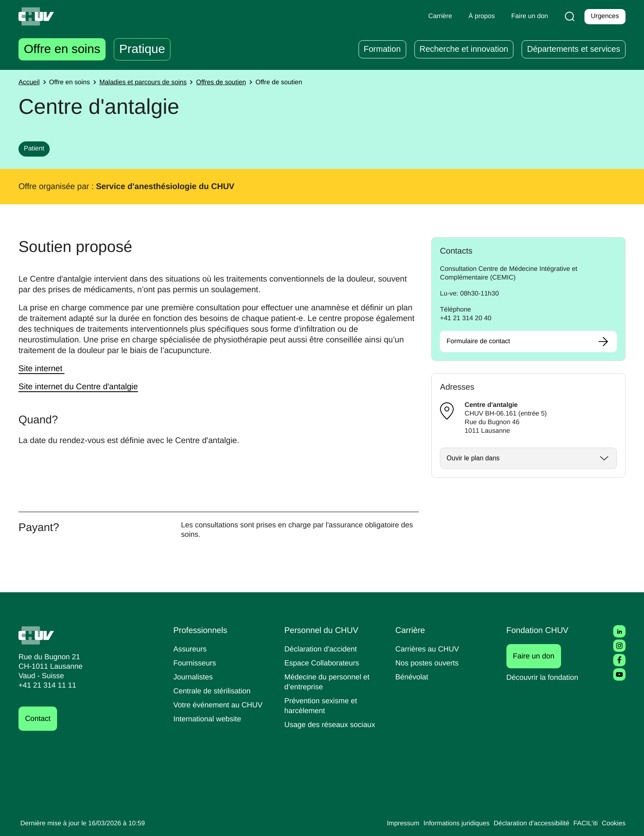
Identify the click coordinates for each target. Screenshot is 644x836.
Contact (39, 719)
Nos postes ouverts (429, 663)
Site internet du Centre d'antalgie (83, 387)
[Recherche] (568, 16)
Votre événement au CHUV (221, 705)
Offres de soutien (232, 83)
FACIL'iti (583, 824)
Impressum (387, 824)
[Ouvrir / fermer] (528, 458)
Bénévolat (413, 677)
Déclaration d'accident (323, 649)
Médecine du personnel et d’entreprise (330, 682)
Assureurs (191, 649)
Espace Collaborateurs (324, 663)
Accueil (30, 83)
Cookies (613, 824)
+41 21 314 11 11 (45, 685)
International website (210, 719)
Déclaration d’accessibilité (526, 824)
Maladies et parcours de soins (150, 83)
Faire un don (538, 656)
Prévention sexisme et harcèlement (322, 706)
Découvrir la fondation (545, 677)
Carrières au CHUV (429, 649)
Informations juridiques (444, 824)
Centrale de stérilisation (215, 691)
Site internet (44, 368)
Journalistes (194, 677)
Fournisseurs (196, 663)
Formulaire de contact (481, 342)
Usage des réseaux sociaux (331, 724)
